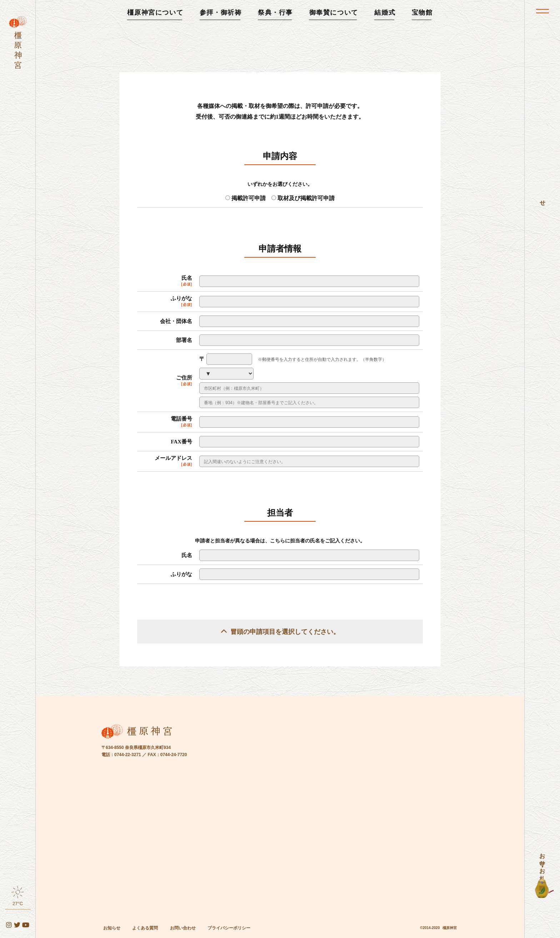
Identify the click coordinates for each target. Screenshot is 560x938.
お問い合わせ (183, 927)
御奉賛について (334, 13)
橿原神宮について (155, 13)
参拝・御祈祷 (221, 13)
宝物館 (422, 13)
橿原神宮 (450, 927)
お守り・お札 (542, 860)
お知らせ (112, 927)
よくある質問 (145, 927)
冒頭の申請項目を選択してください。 (285, 631)
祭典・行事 (275, 13)
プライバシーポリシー (229, 927)
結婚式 (385, 13)
